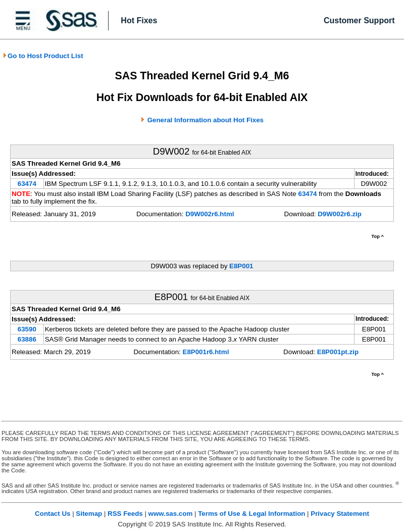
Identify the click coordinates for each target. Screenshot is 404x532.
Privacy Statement (340, 514)
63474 (27, 184)
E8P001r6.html (206, 352)
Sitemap (89, 514)
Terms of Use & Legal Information (251, 514)
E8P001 (241, 266)
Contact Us (53, 514)
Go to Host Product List (43, 56)
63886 (27, 339)
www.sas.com (171, 514)
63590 (27, 329)
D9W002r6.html (210, 214)
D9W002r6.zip (340, 214)
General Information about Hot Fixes (206, 120)
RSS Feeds (125, 514)
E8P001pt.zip (338, 352)
